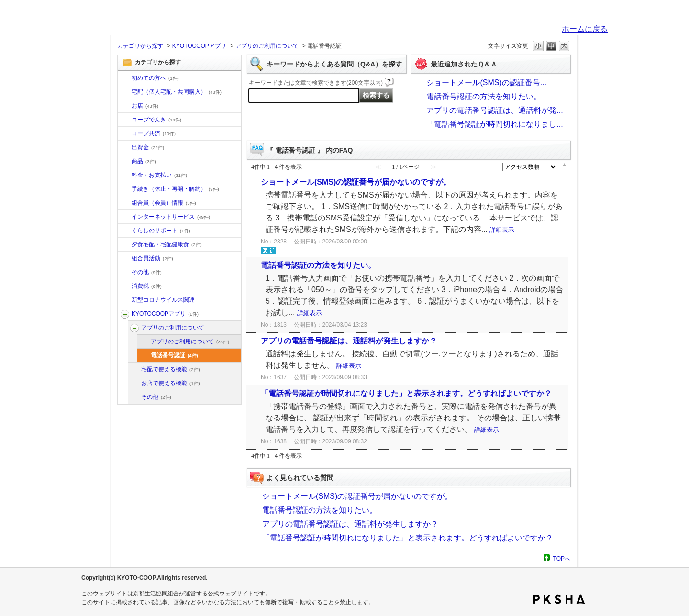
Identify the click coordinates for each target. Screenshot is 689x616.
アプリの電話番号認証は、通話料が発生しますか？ (349, 341)
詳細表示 (502, 230)
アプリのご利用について (267, 46)
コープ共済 (154, 133)
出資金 (148, 147)
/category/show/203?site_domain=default (134, 384)
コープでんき (156, 120)
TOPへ (562, 558)
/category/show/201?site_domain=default (134, 328)
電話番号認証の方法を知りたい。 (484, 96)
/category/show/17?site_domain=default (125, 245)
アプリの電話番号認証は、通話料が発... (495, 110)
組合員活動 (152, 258)
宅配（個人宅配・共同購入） (177, 92)
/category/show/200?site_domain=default (125, 314)
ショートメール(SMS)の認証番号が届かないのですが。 (356, 182)
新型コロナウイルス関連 (163, 300)
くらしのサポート (161, 231)
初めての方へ (155, 78)
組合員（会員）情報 (164, 203)
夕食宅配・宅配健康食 (167, 244)
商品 (144, 161)
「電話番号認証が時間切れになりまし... (495, 124)
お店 (145, 106)
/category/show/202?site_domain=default (134, 370)
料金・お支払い (159, 175)
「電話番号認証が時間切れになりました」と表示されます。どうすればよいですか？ (406, 393)
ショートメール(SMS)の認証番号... (486, 82)
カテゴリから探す (140, 46)
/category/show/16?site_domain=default (125, 231)
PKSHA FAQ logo (559, 599)
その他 (147, 272)
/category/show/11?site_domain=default (125, 162)
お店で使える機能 (171, 383)
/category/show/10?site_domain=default (125, 78)
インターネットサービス (171, 217)
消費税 (147, 286)
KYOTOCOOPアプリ (199, 46)
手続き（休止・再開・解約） (175, 189)
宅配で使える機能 (171, 369)
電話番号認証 (174, 355)
